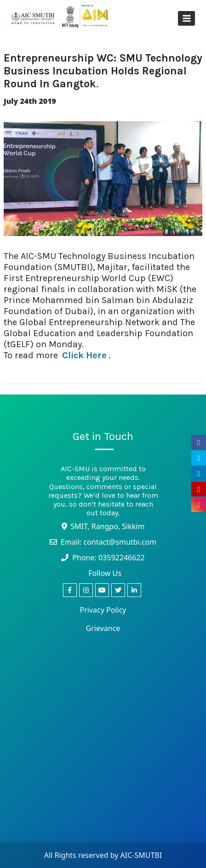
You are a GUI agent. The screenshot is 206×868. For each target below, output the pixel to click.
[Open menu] (186, 18)
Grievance (103, 628)
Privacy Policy (103, 610)
